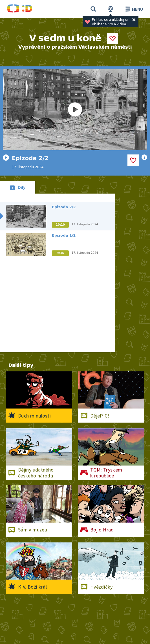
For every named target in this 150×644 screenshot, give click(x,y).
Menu (133, 9)
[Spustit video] (75, 110)
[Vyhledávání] (93, 9)
